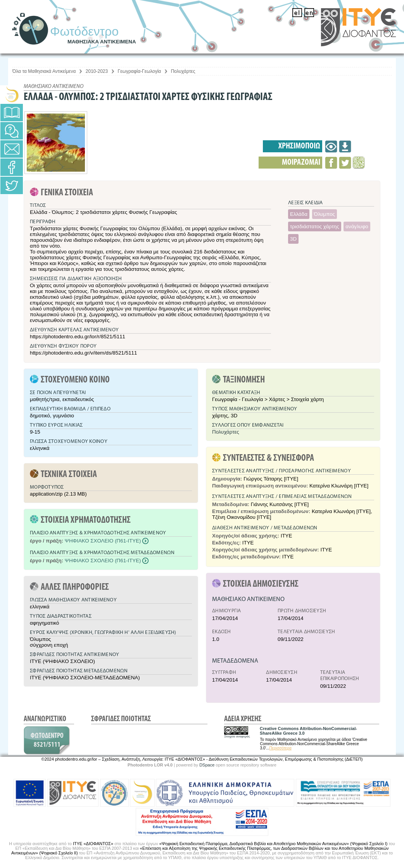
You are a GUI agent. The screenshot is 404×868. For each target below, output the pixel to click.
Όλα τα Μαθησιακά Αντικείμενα (44, 71)
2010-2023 (97, 71)
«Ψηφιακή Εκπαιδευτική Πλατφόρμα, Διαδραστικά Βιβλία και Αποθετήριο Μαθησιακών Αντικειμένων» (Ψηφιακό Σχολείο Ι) (274, 844)
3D (293, 239)
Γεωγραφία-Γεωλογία (140, 71)
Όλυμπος (325, 214)
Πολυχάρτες (183, 71)
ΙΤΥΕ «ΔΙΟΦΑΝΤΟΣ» (93, 844)
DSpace (207, 765)
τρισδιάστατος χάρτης (315, 226)
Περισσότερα (281, 748)
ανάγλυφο (357, 226)
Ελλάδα (299, 214)
